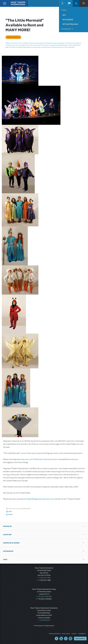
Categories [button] (8, 551)
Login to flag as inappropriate (20, 509)
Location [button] (7, 535)
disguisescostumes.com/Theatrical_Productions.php (34, 459)
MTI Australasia (70, 24)
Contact (74, 634)
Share (11, 514)
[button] (69, 3)
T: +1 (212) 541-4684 (44, 578)
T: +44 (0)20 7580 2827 (44, 597)
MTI (64, 15)
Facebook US (57, 639)
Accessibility (82, 634)
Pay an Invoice (66, 29)
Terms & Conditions (54, 634)
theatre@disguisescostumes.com (40, 499)
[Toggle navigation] (5, 3)
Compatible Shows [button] (11, 543)
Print (10, 512)
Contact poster (12, 37)
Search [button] (76, 3)
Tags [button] (5, 559)
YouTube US (66, 639)
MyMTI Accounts (62, 3)
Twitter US (61, 639)
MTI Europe (68, 20)
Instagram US (70, 639)
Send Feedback (80, 639)
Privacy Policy (66, 634)
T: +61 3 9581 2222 (44, 620)
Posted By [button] (7, 526)
